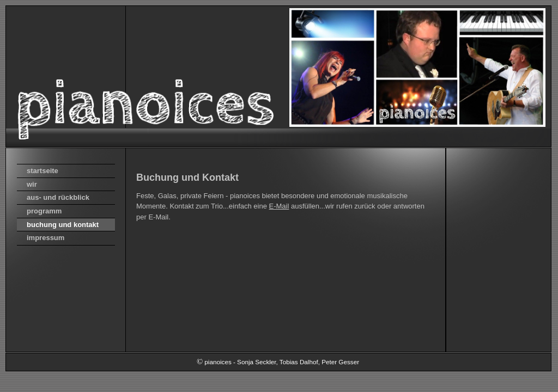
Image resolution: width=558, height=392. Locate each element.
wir (32, 184)
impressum (46, 238)
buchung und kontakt (63, 225)
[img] (278, 76)
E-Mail (279, 206)
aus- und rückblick (58, 197)
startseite (43, 171)
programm (44, 211)
